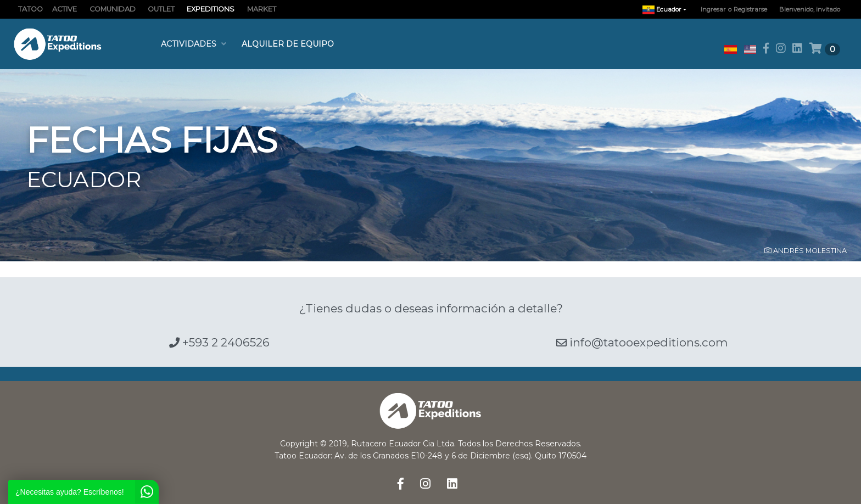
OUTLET (161, 9)
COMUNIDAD (113, 9)
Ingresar (713, 9)
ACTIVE (65, 9)
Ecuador (667, 10)
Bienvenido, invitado (810, 9)
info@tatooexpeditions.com (642, 342)
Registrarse (750, 9)
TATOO (30, 9)
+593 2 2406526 (219, 342)
